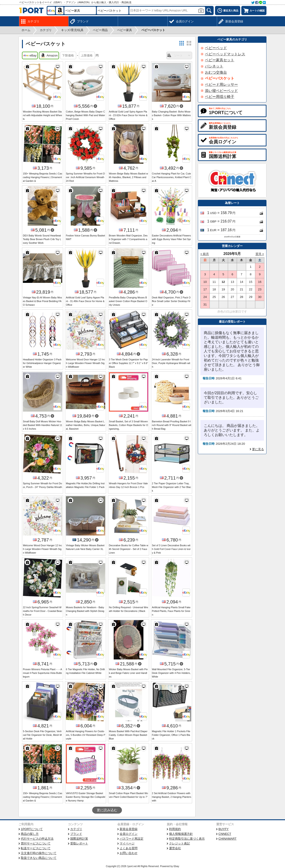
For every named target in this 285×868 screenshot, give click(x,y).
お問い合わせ (129, 853)
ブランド (76, 834)
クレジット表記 (179, 843)
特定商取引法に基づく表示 (187, 839)
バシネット (214, 66)
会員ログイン (129, 834)
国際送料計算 (79, 839)
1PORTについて (32, 829)
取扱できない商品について (39, 858)
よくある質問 (129, 848)
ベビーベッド (216, 48)
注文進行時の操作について (39, 853)
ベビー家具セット (220, 60)
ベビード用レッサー (221, 84)
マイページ (127, 843)
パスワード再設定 (132, 839)
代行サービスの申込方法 (37, 839)
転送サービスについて (36, 848)
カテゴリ (76, 829)
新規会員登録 (129, 829)
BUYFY (223, 829)
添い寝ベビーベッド (221, 91)
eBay (30, 56)
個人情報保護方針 (181, 834)
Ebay (176, 866)
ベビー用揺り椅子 (220, 97)
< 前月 (205, 254)
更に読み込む (107, 810)
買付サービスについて (36, 843)
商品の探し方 (30, 834)
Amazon (49, 56)
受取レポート (79, 843)
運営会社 (175, 848)
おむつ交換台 (216, 72)
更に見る (258, 449)
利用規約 (175, 829)
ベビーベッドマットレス (225, 54)
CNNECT (225, 834)
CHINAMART (227, 839)
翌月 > (260, 254)
